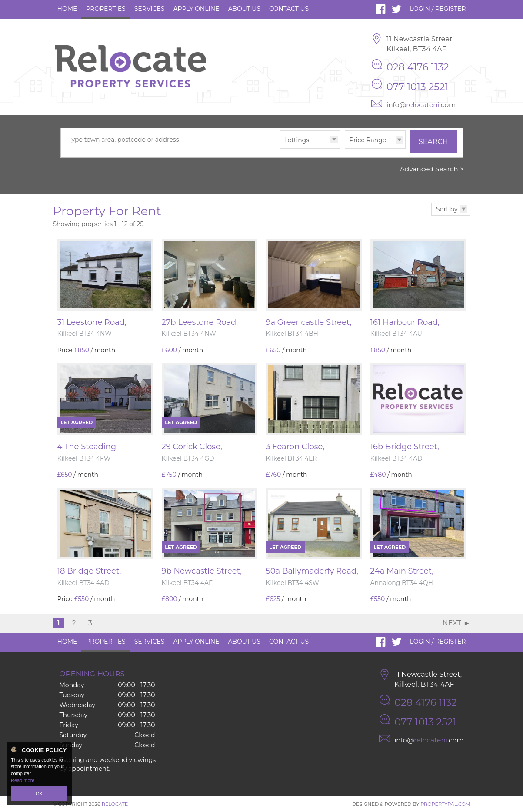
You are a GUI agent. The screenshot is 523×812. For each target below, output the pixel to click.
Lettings (297, 140)
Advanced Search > (432, 169)
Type (280, 148)
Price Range (368, 140)
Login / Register (438, 9)
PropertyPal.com (445, 804)
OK (39, 794)
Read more (23, 780)
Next (452, 623)
